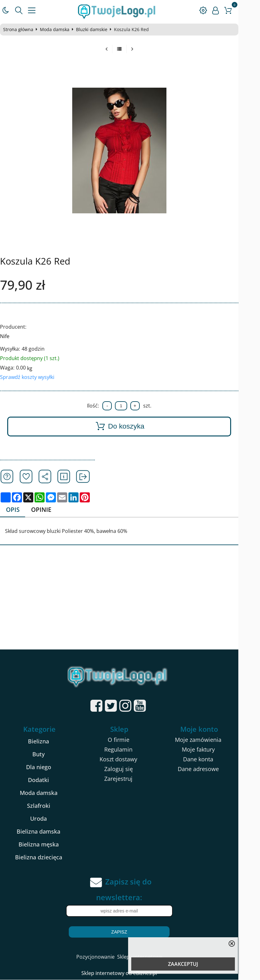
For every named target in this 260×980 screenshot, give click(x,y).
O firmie (129, 740)
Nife (7, 336)
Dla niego (46, 767)
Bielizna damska (46, 832)
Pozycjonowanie (106, 957)
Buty (46, 754)
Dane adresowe (213, 769)
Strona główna (21, 30)
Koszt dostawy (129, 759)
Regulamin (129, 750)
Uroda (46, 819)
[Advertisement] (130, 602)
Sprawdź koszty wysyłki (30, 377)
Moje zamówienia (213, 740)
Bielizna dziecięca (46, 857)
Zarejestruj (129, 779)
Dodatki (46, 780)
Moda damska (57, 30)
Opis (15, 510)
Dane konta (213, 759)
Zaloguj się (129, 769)
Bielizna (46, 742)
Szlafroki (46, 806)
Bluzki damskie (94, 30)
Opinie (44, 510)
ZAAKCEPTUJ (183, 964)
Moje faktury (213, 750)
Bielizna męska (46, 845)
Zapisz (130, 932)
